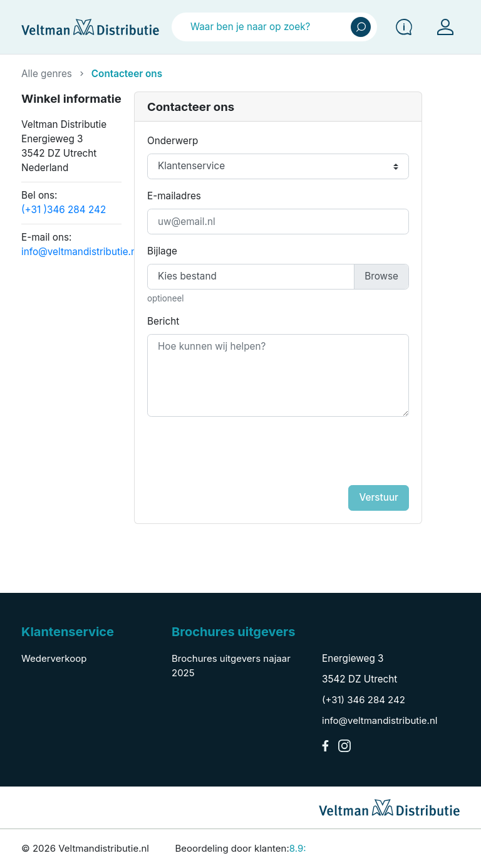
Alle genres (47, 74)
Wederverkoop (54, 658)
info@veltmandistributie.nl (80, 252)
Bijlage (162, 251)
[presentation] (311, 454)
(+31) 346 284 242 (364, 700)
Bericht (163, 321)
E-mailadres (174, 196)
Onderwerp (173, 141)
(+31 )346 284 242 (64, 210)
